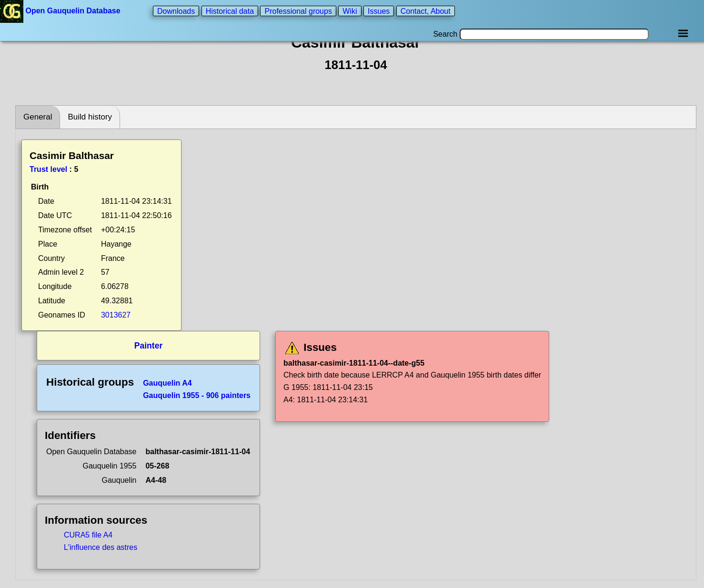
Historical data (230, 11)
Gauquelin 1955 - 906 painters (197, 395)
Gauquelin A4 (167, 383)
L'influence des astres (101, 547)
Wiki (350, 11)
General (38, 117)
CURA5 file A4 (88, 535)
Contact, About (426, 11)
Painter (149, 346)
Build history (90, 117)
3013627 (116, 315)
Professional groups (298, 11)
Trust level (48, 169)
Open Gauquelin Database (61, 11)
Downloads (176, 11)
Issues (379, 11)
